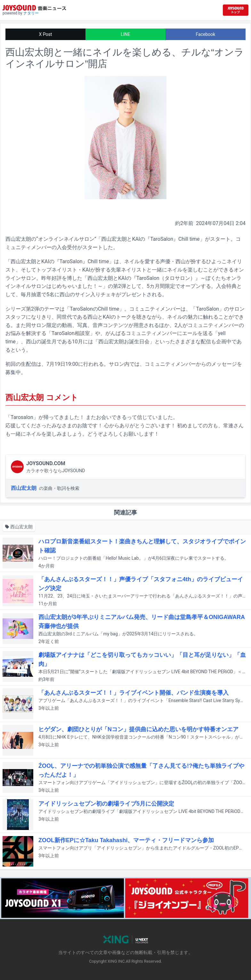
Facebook (206, 34)
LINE (125, 34)
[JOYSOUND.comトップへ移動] (236, 10)
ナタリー (31, 13)
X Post (46, 34)
